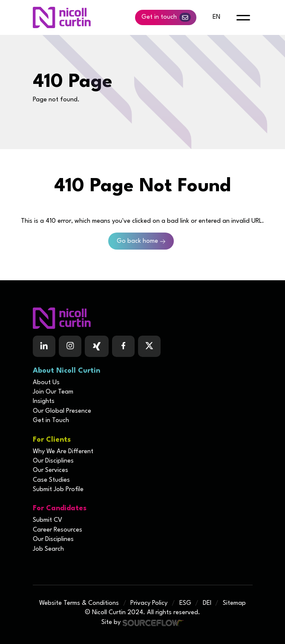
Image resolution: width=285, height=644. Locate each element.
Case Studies (51, 480)
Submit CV (47, 520)
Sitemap (234, 603)
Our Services (50, 470)
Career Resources (58, 530)
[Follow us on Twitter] (149, 346)
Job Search (48, 549)
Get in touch (166, 17)
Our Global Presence (62, 411)
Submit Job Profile (58, 490)
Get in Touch (51, 421)
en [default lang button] (216, 17)
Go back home (137, 241)
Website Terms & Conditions (79, 603)
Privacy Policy (149, 603)
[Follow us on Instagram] (70, 346)
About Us (46, 383)
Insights (44, 401)
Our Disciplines (53, 461)
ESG (185, 603)
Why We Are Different (63, 452)
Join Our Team (53, 392)
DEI (207, 603)
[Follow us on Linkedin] (44, 346)
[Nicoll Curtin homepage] (62, 17)
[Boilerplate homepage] (143, 318)
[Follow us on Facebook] (97, 346)
